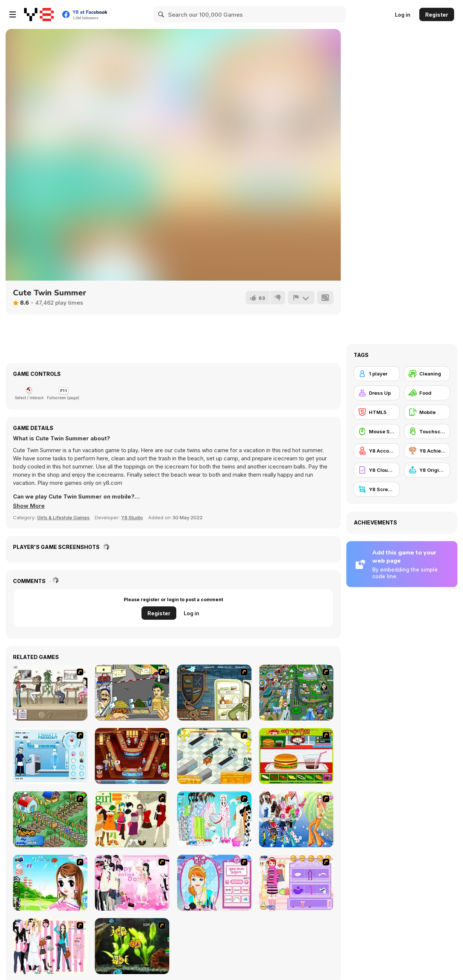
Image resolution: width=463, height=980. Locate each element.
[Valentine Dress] (132, 883)
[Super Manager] (214, 756)
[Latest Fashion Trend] (296, 819)
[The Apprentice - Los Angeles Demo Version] (132, 756)
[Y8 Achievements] (427, 451)
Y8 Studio (132, 517)
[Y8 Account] (377, 451)
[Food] (427, 393)
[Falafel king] (132, 693)
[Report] (301, 298)
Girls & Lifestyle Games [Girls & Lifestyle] (63, 517)
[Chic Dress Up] (50, 946)
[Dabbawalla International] (296, 693)
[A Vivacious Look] (50, 883)
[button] (29, 506)
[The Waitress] (50, 693)
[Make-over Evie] (214, 883)
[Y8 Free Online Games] (39, 14)
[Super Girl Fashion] (132, 819)
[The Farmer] (50, 819)
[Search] (161, 14)
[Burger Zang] (296, 756)
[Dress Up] (377, 393)
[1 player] (377, 374)
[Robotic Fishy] (132, 946)
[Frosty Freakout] (50, 756)
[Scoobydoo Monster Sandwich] (214, 693)
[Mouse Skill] (377, 431)
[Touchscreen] (427, 431)
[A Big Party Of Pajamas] (214, 819)
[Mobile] (427, 412)
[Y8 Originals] (427, 470)
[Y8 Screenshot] (377, 489)
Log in (403, 15)
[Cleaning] (427, 374)
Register (437, 15)
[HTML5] (377, 412)
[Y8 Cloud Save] (377, 470)
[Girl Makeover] (296, 883)
